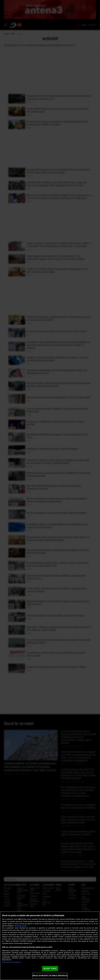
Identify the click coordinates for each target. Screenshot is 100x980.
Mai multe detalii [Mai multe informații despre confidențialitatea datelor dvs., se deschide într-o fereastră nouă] (21, 926)
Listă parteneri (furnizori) (11, 962)
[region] (50, 946)
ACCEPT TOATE (50, 968)
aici (40, 937)
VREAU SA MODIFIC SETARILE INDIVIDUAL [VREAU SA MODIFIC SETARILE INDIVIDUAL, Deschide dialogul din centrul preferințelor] (50, 976)
